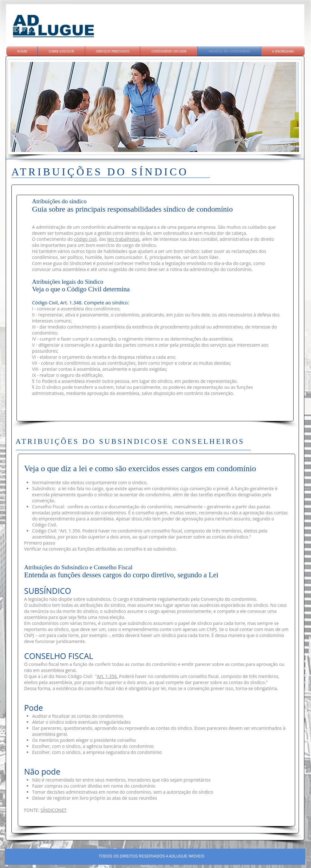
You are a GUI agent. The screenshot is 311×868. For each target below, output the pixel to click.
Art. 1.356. (107, 676)
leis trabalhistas (123, 239)
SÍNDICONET (53, 810)
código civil (85, 239)
